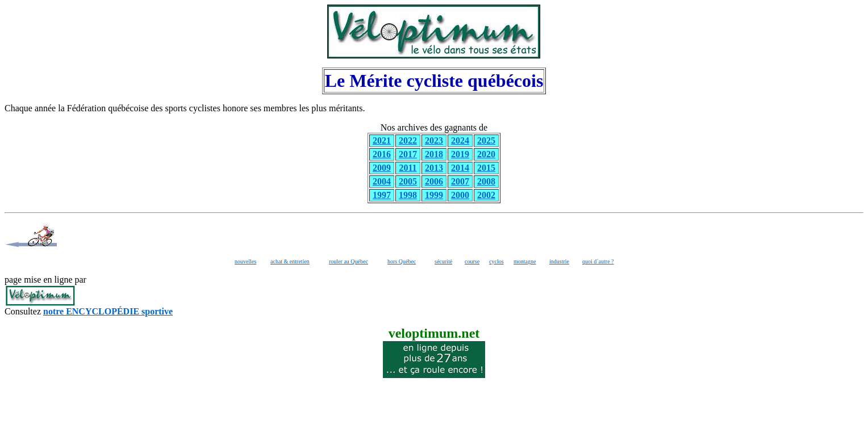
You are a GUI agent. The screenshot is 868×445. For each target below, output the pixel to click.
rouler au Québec (349, 261)
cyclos (496, 261)
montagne (525, 261)
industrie (559, 261)
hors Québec (402, 261)
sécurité (443, 261)
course (472, 261)
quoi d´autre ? (598, 261)
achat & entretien (290, 261)
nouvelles (245, 261)
